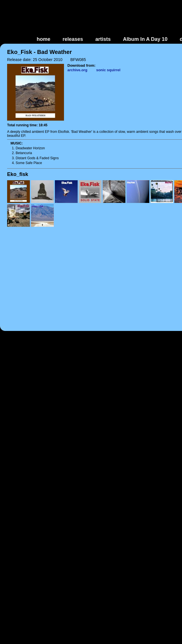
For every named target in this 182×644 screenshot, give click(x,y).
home (44, 39)
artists (103, 39)
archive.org (77, 70)
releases (73, 39)
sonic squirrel (108, 70)
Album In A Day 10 (145, 39)
